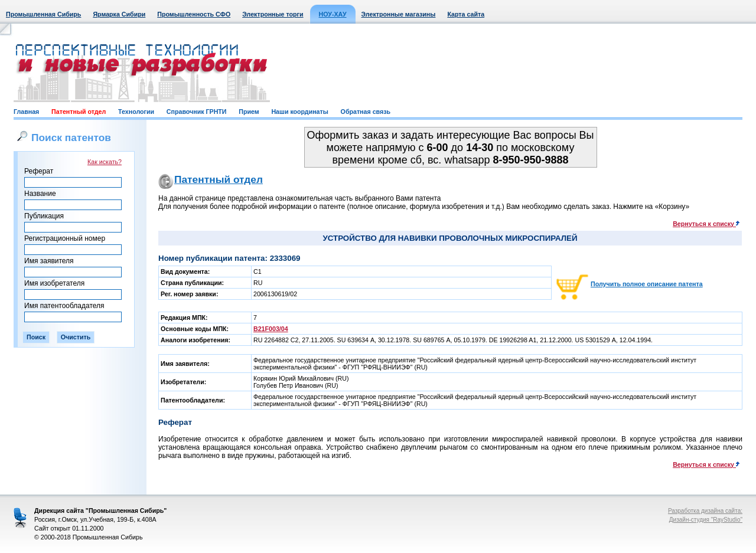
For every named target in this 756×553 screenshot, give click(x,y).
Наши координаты (299, 112)
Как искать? (105, 162)
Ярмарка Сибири (119, 14)
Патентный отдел (79, 112)
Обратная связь (366, 112)
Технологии (136, 112)
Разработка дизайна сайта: (705, 511)
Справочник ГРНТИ (197, 112)
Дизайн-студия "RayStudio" (706, 520)
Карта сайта (466, 14)
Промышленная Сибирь (43, 14)
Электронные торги (273, 14)
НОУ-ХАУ (333, 14)
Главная (26, 112)
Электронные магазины (399, 14)
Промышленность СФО (194, 14)
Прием (249, 112)
